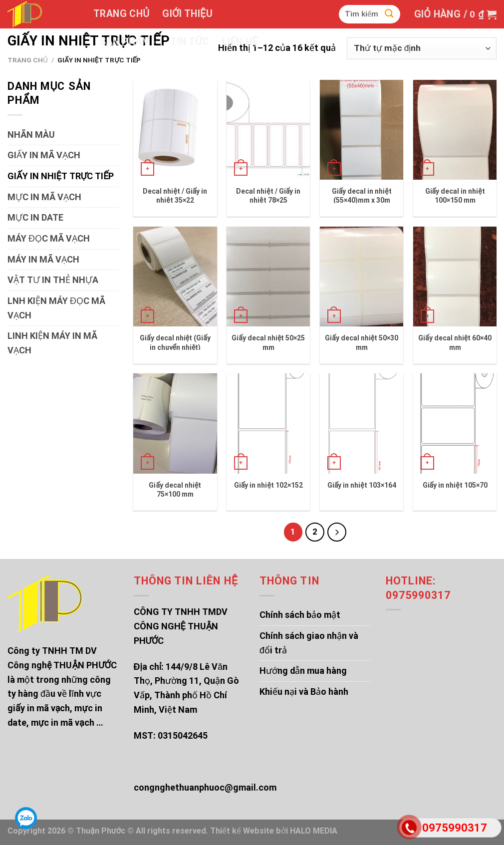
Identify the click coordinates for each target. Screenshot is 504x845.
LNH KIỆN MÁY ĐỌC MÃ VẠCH (56, 308)
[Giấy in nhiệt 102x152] (268, 423)
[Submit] (389, 14)
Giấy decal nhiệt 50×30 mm (362, 342)
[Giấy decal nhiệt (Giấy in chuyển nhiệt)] (175, 277)
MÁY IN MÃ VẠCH (43, 259)
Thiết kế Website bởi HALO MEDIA (274, 831)
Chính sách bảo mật (300, 615)
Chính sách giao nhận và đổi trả (309, 643)
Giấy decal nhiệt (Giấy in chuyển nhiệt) (175, 342)
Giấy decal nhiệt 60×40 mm (455, 342)
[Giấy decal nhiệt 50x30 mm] (362, 277)
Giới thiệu (187, 14)
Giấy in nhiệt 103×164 (362, 485)
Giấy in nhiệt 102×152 (268, 485)
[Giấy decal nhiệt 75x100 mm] (175, 423)
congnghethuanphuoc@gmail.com (205, 787)
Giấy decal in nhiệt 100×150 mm (455, 196)
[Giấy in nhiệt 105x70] (455, 423)
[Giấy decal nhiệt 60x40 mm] (455, 277)
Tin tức (189, 42)
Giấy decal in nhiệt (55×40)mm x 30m (362, 196)
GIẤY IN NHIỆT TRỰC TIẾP (61, 176)
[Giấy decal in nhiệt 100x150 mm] (455, 130)
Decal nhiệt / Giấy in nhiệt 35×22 (175, 196)
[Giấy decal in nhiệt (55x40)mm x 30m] (362, 130)
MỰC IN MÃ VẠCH (44, 197)
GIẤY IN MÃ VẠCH (44, 155)
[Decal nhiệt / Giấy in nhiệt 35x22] (175, 130)
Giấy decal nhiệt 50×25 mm (268, 342)
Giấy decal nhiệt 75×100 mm (175, 490)
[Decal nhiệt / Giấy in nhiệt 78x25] (268, 130)
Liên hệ (240, 42)
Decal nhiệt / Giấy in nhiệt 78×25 (268, 196)
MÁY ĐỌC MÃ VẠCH (49, 238)
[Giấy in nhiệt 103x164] (362, 423)
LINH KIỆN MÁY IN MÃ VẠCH (52, 343)
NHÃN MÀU (31, 135)
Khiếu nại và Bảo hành (304, 692)
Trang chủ (121, 14)
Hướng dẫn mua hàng (303, 671)
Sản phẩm (128, 42)
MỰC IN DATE (35, 217)
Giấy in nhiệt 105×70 (455, 485)
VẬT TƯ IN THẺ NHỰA (53, 280)
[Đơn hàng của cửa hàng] (422, 48)
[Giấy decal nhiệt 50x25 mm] (268, 277)
